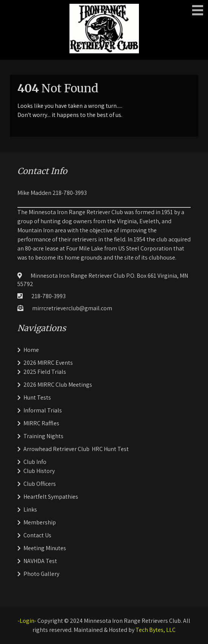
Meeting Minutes (45, 548)
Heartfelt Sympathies (51, 497)
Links (30, 509)
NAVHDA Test (40, 561)
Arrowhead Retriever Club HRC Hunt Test (76, 449)
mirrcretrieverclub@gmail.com (72, 308)
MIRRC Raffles (41, 423)
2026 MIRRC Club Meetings (58, 385)
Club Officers (40, 484)
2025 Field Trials (45, 372)
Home (31, 350)
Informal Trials (43, 410)
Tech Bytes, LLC (156, 630)
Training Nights (43, 436)
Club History (39, 471)
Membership (40, 522)
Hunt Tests (37, 397)
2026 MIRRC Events (48, 363)
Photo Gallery (41, 574)
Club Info (35, 462)
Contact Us (37, 535)
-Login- (27, 621)
